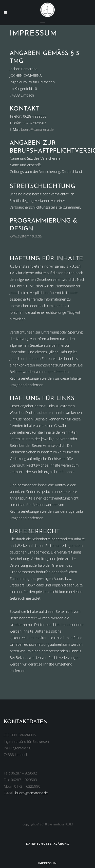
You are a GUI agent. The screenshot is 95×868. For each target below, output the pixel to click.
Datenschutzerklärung (48, 844)
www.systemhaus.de (26, 236)
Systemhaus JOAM (60, 824)
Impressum (48, 864)
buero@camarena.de (37, 129)
